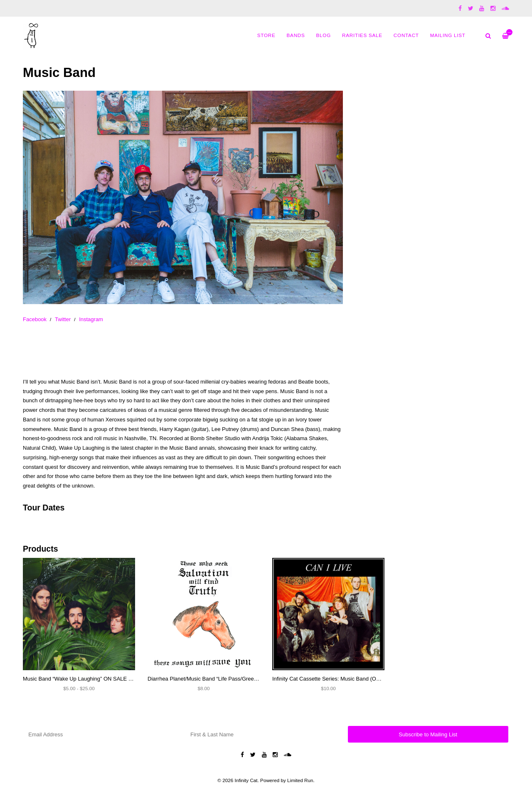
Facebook (35, 319)
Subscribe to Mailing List (428, 734)
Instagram (91, 319)
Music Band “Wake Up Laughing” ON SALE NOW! (83, 679)
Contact (406, 35)
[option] (183, 197)
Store (266, 35)
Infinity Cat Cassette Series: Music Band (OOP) (329, 679)
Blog (324, 35)
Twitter (63, 319)
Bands (296, 35)
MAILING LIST (448, 35)
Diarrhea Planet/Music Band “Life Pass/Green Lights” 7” (214, 679)
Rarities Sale (362, 35)
